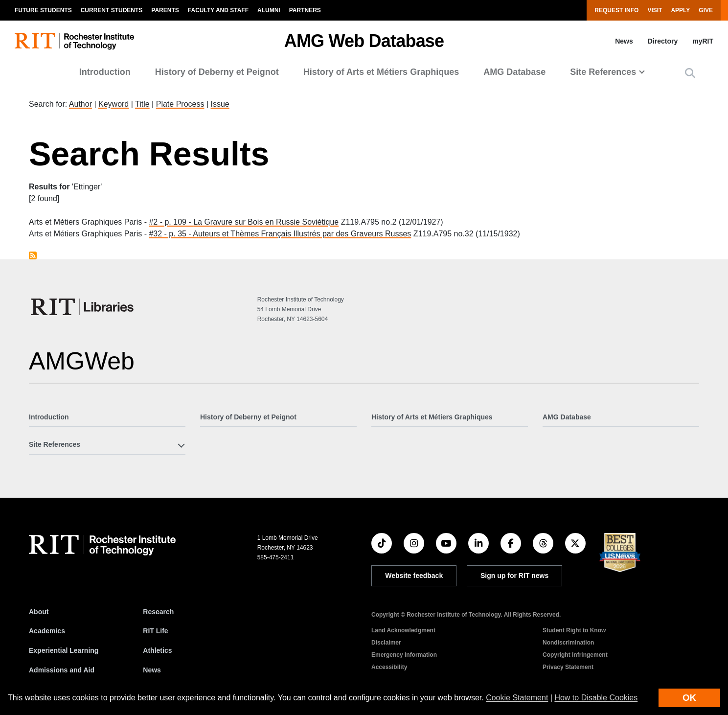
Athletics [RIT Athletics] (157, 650)
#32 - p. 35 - (171, 234)
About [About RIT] (39, 612)
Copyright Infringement (575, 655)
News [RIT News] (152, 670)
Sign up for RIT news (514, 576)
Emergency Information (404, 655)
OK (689, 698)
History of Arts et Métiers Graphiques (381, 72)
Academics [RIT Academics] (47, 631)
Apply (680, 10)
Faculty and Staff (218, 10)
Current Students (112, 10)
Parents (165, 10)
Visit (655, 10)
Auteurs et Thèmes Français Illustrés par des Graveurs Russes (302, 234)
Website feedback (414, 576)
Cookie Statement (517, 698)
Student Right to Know (574, 630)
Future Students (43, 10)
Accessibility (389, 667)
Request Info (616, 10)
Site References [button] (603, 72)
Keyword (114, 104)
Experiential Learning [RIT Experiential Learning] (64, 650)
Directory (663, 41)
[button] (690, 73)
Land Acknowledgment (403, 630)
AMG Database (514, 72)
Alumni (269, 10)
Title (142, 104)
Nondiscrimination (568, 643)
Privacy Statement (568, 667)
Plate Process (180, 104)
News (624, 41)
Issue (220, 104)
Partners (305, 10)
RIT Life (155, 631)
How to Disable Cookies (596, 698)
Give (706, 10)
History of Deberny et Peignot (217, 72)
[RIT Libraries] (83, 307)
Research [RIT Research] (158, 612)
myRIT (703, 41)
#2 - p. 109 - (171, 222)
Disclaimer (386, 643)
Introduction (105, 72)
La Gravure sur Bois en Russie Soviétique (266, 222)
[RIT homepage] (74, 41)
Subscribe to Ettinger (33, 255)
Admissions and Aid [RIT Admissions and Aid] (62, 670)
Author (80, 104)
